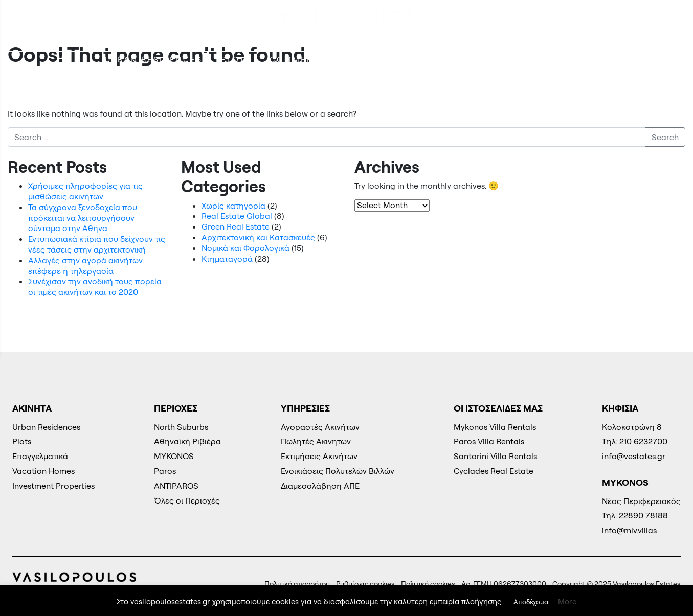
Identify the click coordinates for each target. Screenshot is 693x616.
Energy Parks (572, 60)
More (567, 601)
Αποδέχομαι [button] (532, 602)
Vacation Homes (473, 60)
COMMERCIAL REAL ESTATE (336, 60)
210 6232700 (641, 24)
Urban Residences (154, 60)
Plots (236, 60)
